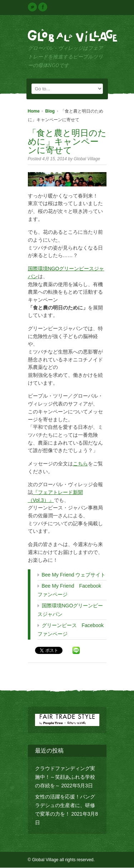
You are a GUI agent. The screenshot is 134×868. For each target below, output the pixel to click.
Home (34, 112)
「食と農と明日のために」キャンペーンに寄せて (67, 142)
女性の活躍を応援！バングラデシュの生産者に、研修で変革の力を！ (65, 806)
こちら (80, 464)
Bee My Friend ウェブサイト (74, 575)
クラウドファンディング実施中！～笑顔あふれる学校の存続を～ (65, 777)
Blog (50, 112)
